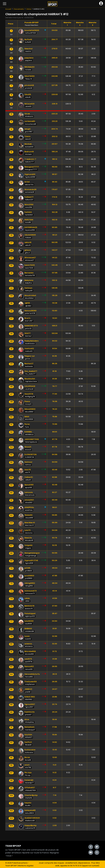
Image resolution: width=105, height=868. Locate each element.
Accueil (8, 9)
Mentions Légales (26, 866)
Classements (19, 9)
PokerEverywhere (20, 863)
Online (29, 9)
